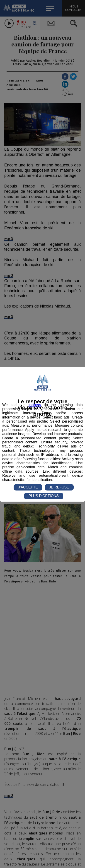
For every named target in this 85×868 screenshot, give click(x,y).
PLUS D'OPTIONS (44, 496)
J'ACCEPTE (28, 487)
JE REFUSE (59, 487)
